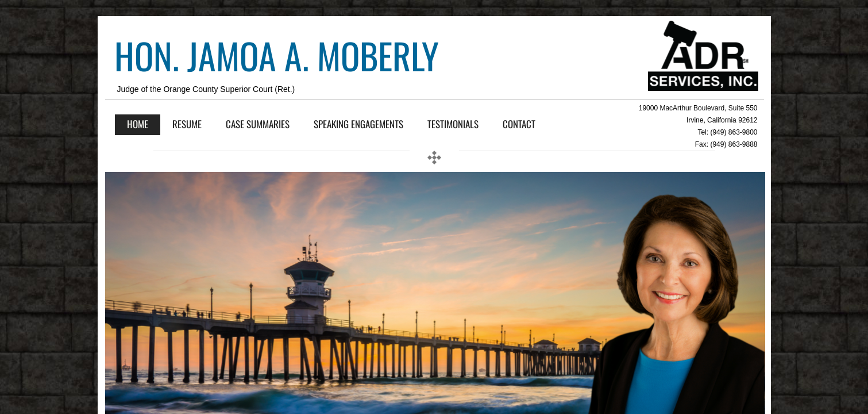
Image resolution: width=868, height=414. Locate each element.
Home (138, 124)
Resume (187, 124)
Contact (519, 124)
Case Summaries (258, 124)
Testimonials (453, 124)
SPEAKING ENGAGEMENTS (358, 124)
